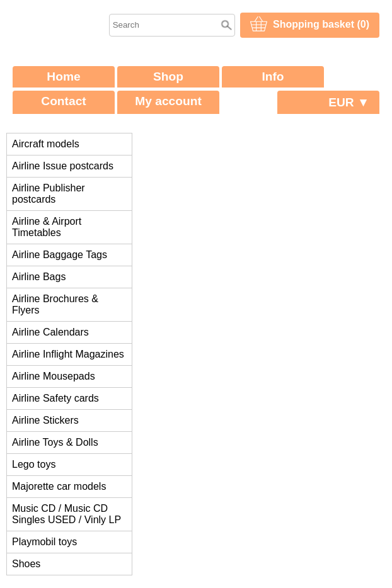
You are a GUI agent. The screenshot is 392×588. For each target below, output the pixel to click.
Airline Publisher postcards (49, 194)
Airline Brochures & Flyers (55, 304)
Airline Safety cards (55, 398)
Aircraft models (46, 144)
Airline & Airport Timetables (47, 227)
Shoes (26, 564)
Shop (168, 76)
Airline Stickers (45, 420)
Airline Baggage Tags (60, 255)
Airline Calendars (50, 332)
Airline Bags (39, 277)
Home (63, 76)
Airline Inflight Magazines (68, 354)
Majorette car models (59, 486)
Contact (63, 101)
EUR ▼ (349, 102)
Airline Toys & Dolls (55, 442)
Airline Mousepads (54, 376)
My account (168, 101)
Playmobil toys (44, 542)
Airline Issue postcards (63, 166)
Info (273, 76)
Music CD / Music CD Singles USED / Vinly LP (66, 514)
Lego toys (34, 464)
